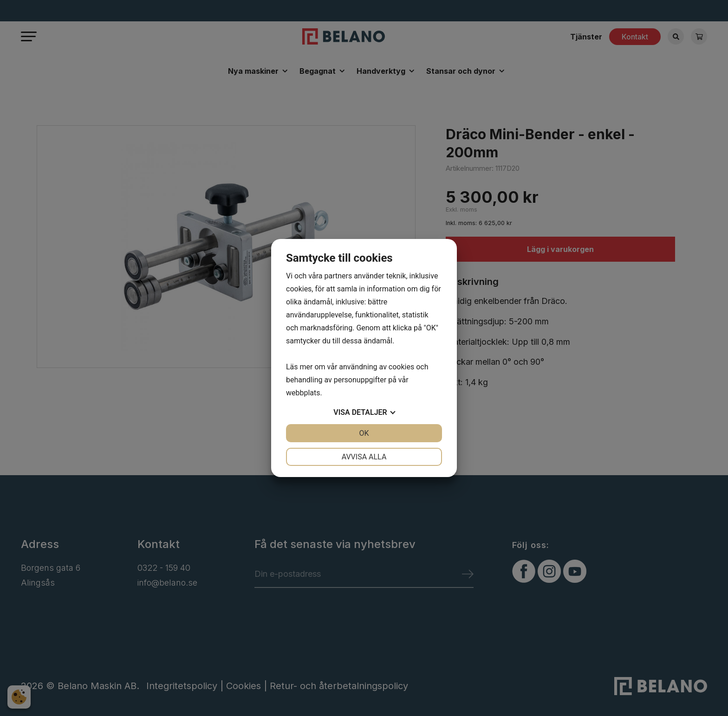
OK (364, 433)
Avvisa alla (364, 457)
